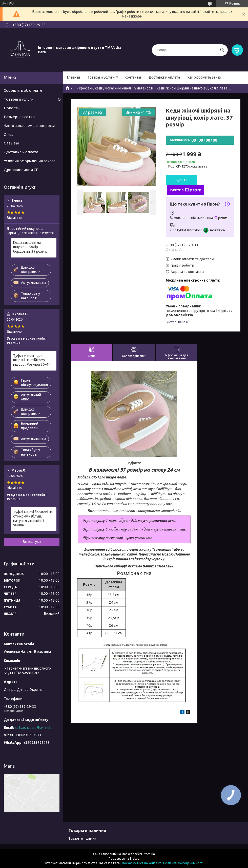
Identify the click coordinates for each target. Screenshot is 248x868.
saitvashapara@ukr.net (33, 728)
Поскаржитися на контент (141, 863)
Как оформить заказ (204, 77)
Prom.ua (149, 854)
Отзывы (11, 143)
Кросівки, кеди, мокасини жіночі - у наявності (116, 88)
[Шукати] (222, 50)
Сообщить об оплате (23, 90)
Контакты (133, 77)
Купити (182, 180)
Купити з (185, 190)
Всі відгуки (32, 542)
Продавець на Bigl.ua (124, 858)
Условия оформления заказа (30, 161)
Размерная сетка (19, 117)
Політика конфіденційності (183, 863)
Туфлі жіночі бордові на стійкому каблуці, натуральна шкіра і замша (33, 519)
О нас (9, 134)
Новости (12, 108)
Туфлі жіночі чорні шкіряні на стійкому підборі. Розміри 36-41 (32, 360)
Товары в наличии (82, 838)
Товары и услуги (101, 77)
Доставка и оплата (164, 77)
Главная (74, 77)
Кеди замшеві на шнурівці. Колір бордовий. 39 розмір (30, 247)
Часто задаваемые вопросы (29, 126)
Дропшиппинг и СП (21, 170)
